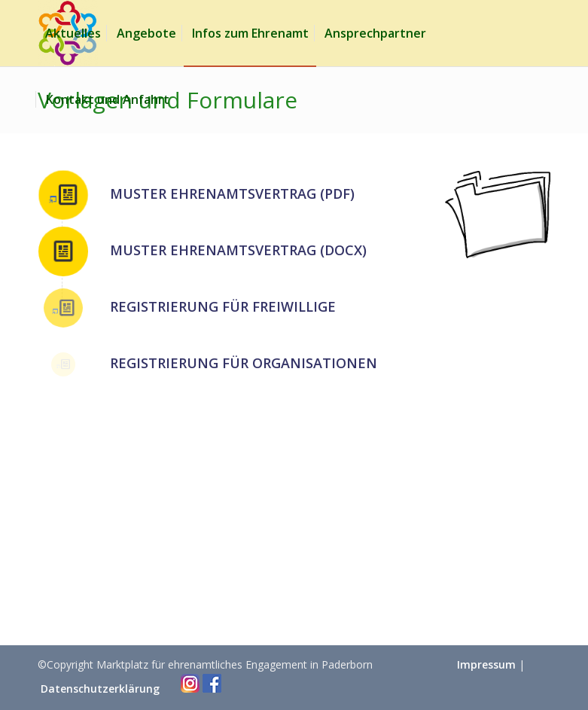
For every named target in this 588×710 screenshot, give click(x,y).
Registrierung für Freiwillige (223, 306)
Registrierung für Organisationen (244, 363)
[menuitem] (73, 33)
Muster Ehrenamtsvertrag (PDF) (232, 193)
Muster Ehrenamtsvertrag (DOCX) (238, 250)
